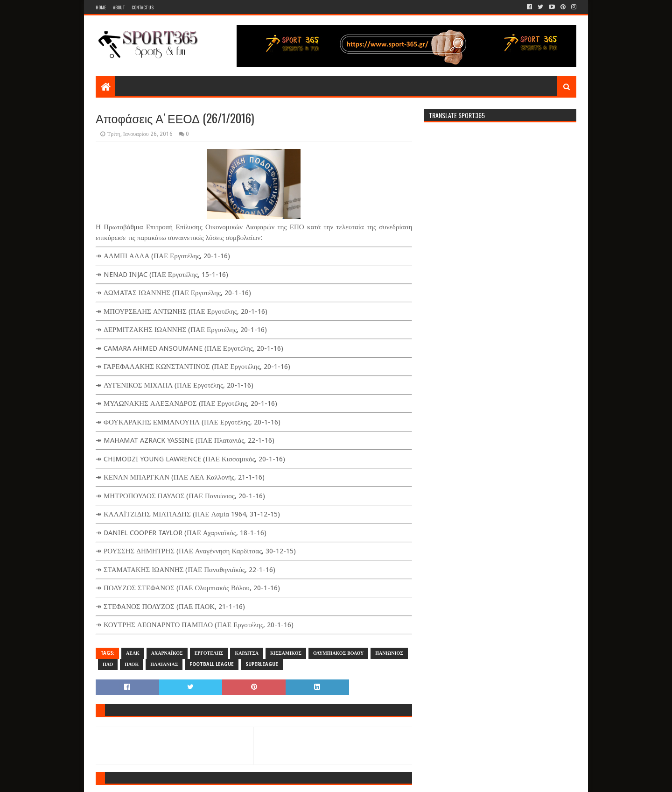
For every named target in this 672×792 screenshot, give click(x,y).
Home (101, 7)
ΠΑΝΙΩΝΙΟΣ (389, 653)
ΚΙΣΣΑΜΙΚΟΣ (286, 653)
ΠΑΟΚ (132, 664)
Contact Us (143, 7)
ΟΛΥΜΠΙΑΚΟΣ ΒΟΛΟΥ (338, 653)
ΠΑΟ (108, 664)
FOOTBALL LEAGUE (212, 664)
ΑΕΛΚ (133, 653)
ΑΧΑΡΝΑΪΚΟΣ (167, 653)
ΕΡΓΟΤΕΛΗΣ (209, 653)
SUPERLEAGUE (262, 664)
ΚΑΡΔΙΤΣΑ (247, 653)
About (119, 7)
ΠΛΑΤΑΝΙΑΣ (164, 664)
